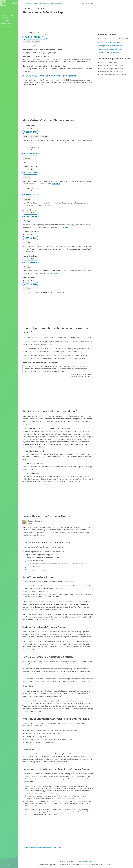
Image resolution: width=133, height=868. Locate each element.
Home (4, 12)
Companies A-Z (7, 23)
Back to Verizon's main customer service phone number (42, 848)
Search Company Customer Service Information (8, 18)
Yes (80, 861)
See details (66, 143)
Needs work (87, 861)
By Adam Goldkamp (35, 521)
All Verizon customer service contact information (49, 76)
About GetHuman (8, 27)
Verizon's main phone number (33, 46)
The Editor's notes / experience (109, 52)
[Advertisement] (58, 102)
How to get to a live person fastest (110, 46)
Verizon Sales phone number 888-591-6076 (113, 39)
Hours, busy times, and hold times (110, 49)
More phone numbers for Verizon (110, 42)
